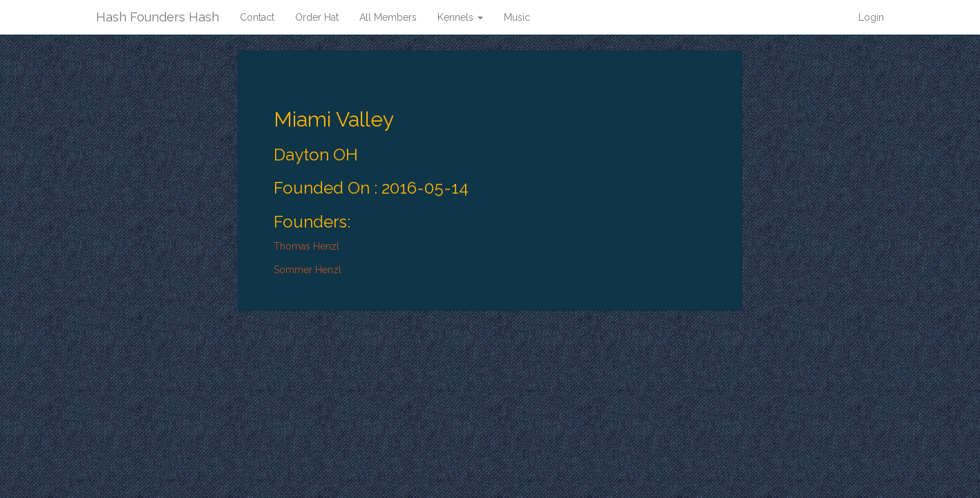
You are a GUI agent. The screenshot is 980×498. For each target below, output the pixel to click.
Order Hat (317, 17)
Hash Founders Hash (158, 17)
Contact (257, 17)
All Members (388, 17)
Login (871, 17)
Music (517, 17)
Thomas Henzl (307, 246)
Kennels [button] (460, 17)
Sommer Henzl (308, 270)
